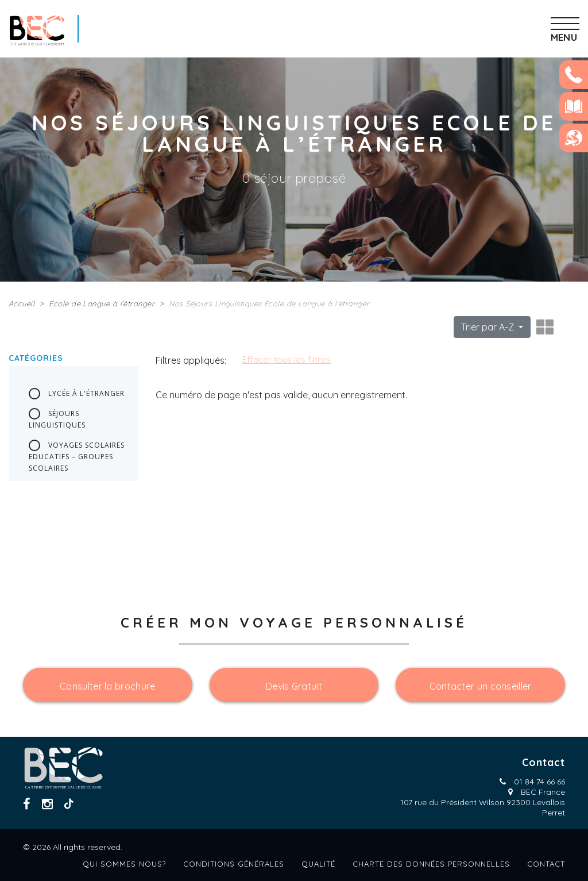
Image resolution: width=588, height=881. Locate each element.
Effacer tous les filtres (287, 359)
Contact (546, 864)
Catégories (36, 358)
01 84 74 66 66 (539, 782)
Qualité (318, 864)
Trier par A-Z (489, 327)
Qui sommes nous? (124, 864)
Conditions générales (234, 864)
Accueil (22, 303)
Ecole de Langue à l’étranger (102, 303)
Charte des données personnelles (431, 864)
